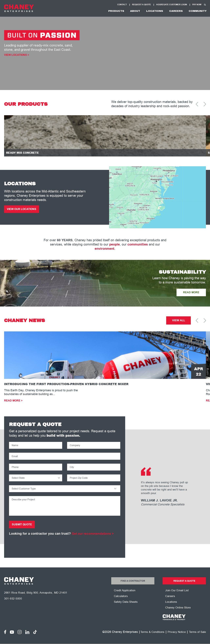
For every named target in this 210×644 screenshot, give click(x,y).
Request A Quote (142, 5)
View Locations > (17, 55)
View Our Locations (23, 210)
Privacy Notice (175, 638)
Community (197, 11)
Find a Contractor (133, 586)
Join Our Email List (178, 596)
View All (179, 322)
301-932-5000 (14, 605)
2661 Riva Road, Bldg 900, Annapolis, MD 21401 (38, 599)
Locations (150, 11)
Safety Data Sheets (127, 608)
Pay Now (197, 5)
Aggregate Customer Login (172, 5)
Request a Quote (184, 586)
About (129, 11)
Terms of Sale (197, 638)
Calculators (121, 602)
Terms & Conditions (150, 638)
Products (108, 11)
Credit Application (125, 596)
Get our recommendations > (94, 539)
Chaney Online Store (179, 614)
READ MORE (190, 294)
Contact (122, 5)
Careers (173, 11)
